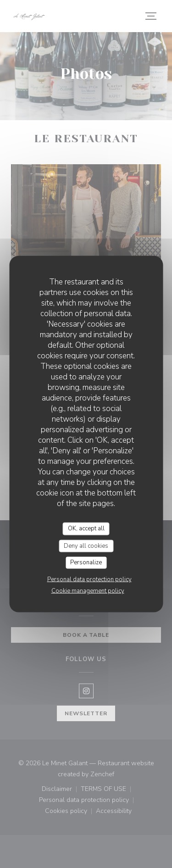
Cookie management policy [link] (88, 590)
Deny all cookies (86, 545)
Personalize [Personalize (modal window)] (86, 562)
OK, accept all (86, 529)
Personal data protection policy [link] (89, 579)
